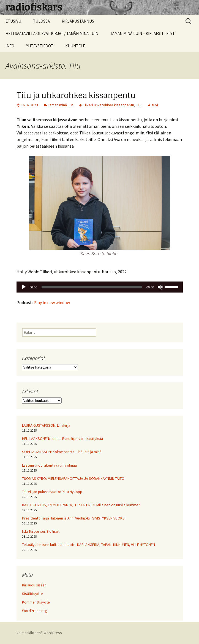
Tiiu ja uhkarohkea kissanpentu (76, 95)
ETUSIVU (13, 21)
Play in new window (52, 302)
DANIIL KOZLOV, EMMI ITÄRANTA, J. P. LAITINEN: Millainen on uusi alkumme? (81, 505)
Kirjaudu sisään (34, 585)
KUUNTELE (75, 46)
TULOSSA (41, 21)
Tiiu (139, 105)
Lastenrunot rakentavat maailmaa (49, 465)
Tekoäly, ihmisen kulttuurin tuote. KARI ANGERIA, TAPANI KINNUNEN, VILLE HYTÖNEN (88, 545)
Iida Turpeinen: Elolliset (41, 531)
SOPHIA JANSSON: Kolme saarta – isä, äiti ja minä (62, 452)
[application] (100, 287)
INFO (10, 46)
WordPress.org (35, 611)
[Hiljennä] (160, 287)
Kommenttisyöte (36, 602)
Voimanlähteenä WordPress (39, 633)
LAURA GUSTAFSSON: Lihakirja (46, 425)
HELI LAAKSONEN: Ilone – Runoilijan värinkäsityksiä (62, 439)
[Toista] (24, 287)
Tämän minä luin (61, 105)
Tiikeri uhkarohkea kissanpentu (109, 105)
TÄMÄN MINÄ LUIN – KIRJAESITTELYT (142, 33)
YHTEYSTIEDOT (40, 46)
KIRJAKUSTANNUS (78, 21)
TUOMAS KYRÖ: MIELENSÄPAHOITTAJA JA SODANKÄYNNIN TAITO (73, 478)
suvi (155, 105)
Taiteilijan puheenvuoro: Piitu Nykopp (52, 492)
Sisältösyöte (32, 594)
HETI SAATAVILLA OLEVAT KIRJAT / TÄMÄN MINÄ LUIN (52, 33)
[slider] (92, 287)
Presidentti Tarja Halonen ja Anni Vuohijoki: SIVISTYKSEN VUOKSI (74, 518)
